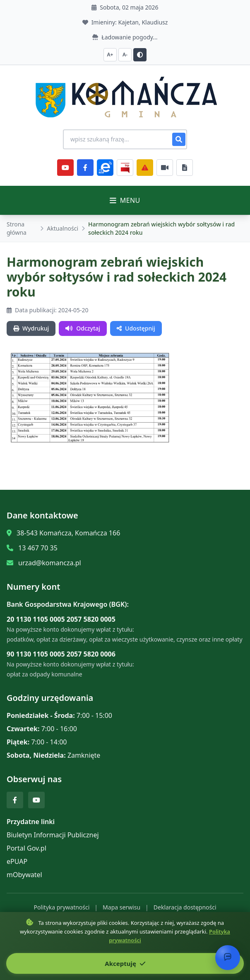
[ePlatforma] (105, 168)
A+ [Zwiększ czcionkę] (110, 55)
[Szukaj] (179, 139)
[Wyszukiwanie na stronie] (125, 139)
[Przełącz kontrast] (140, 55)
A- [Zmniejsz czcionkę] (125, 55)
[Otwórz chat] (228, 958)
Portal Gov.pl (26, 848)
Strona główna (17, 228)
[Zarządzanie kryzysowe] (145, 168)
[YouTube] (65, 168)
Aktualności (62, 228)
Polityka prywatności (61, 907)
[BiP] (125, 168)
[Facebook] (85, 168)
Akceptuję (125, 963)
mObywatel (24, 875)
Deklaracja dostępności (185, 907)
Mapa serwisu (121, 907)
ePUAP (17, 861)
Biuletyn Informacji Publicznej (53, 835)
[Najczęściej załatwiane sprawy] (165, 168)
